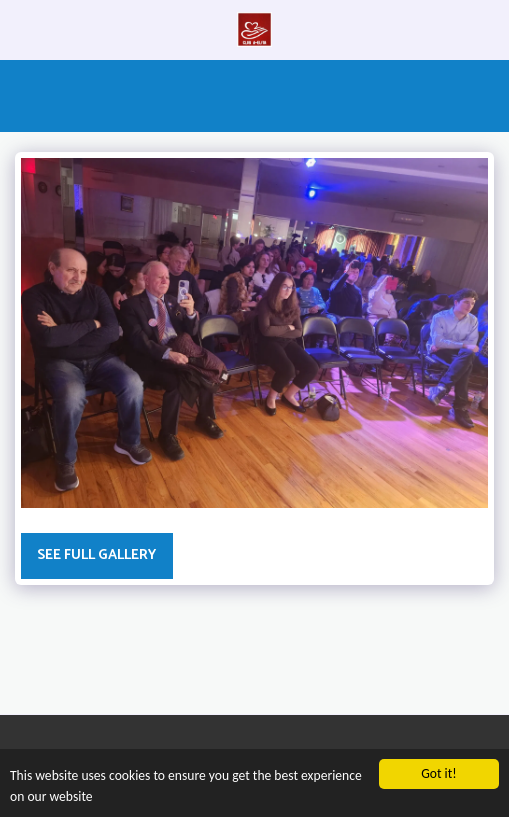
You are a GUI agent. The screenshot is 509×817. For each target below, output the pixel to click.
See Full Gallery (96, 555)
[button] (22, 28)
